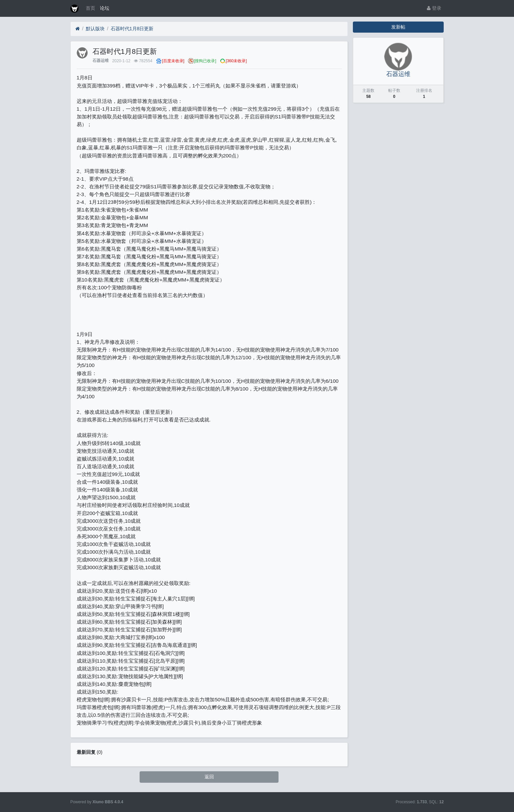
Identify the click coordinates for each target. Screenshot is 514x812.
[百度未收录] (173, 61)
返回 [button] (209, 777)
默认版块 (95, 29)
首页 (90, 8)
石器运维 (101, 61)
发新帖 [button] (398, 27)
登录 (434, 8)
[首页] (78, 29)
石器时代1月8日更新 (132, 29)
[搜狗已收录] (205, 61)
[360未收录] (236, 61)
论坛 (105, 8)
